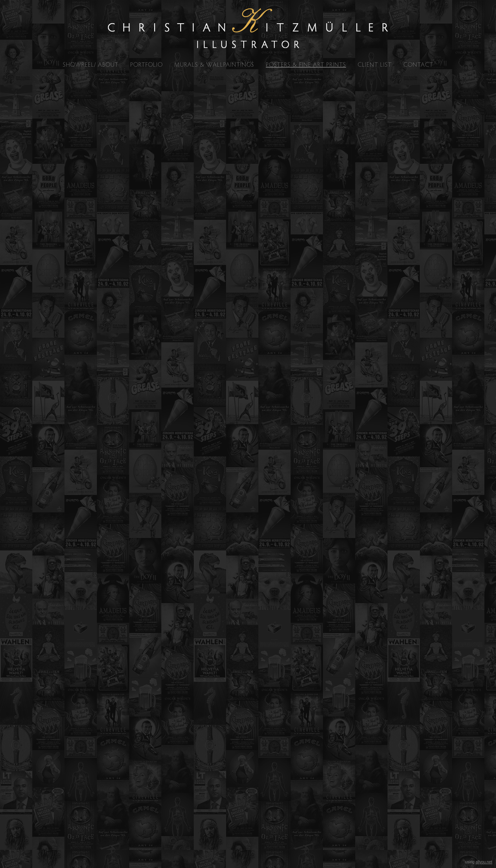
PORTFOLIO (146, 64)
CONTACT (418, 64)
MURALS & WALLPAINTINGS (214, 64)
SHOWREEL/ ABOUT (91, 64)
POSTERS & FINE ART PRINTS (306, 64)
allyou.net (484, 862)
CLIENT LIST (375, 64)
